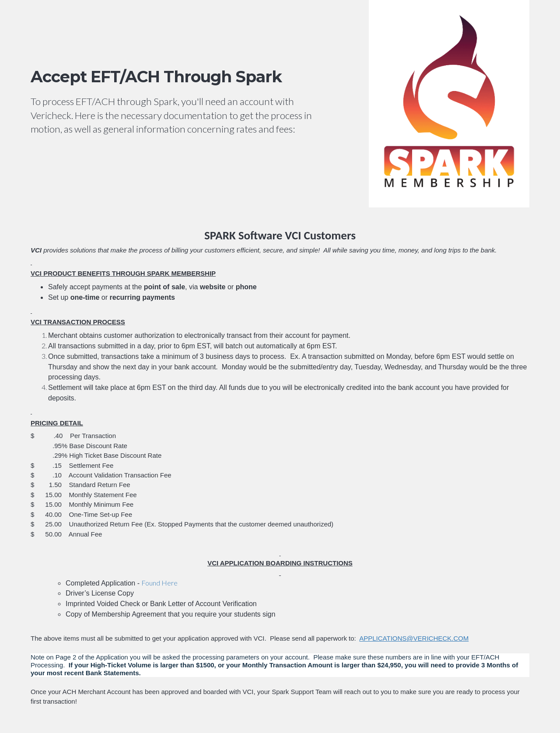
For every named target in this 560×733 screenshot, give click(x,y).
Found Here (159, 583)
